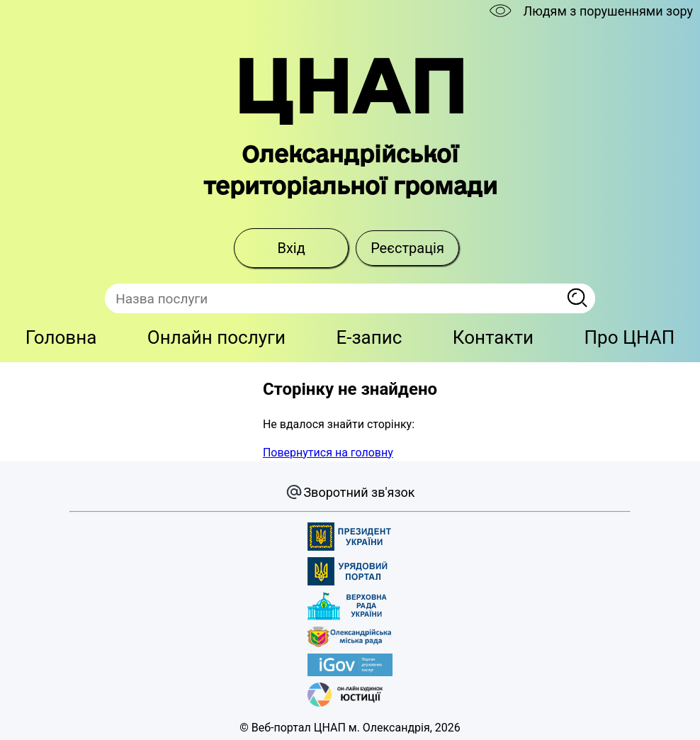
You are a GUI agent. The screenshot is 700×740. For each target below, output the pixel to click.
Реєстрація (407, 248)
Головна (61, 337)
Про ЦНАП (630, 337)
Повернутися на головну (328, 453)
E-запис (369, 337)
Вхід (291, 248)
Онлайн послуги (216, 337)
